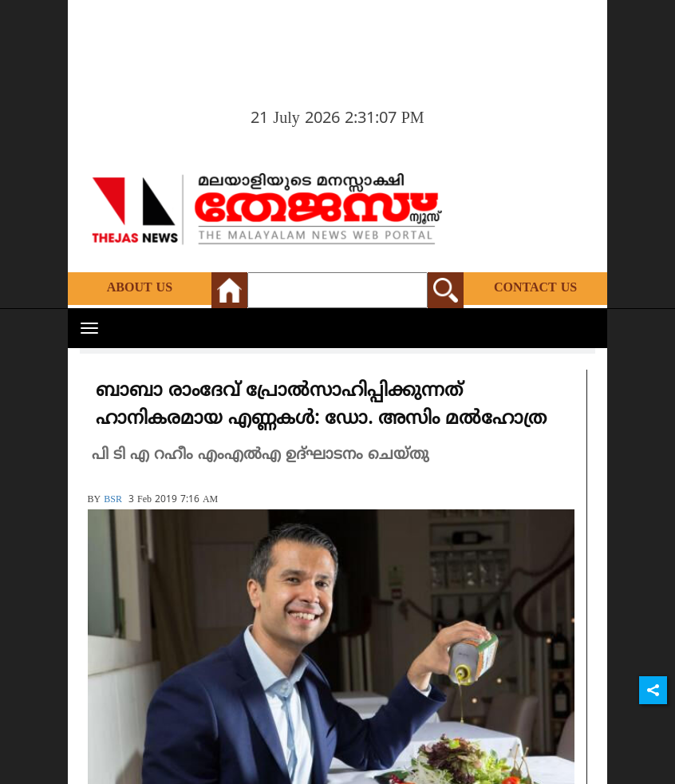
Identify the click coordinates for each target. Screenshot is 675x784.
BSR (113, 500)
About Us (140, 288)
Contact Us (535, 288)
